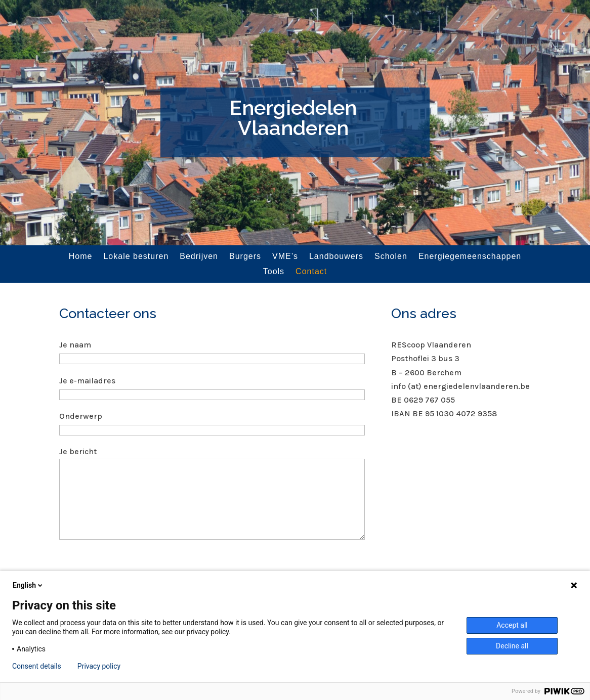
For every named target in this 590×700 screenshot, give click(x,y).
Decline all (512, 646)
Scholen (391, 257)
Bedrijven (199, 257)
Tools (274, 272)
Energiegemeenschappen (470, 257)
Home (81, 257)
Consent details (37, 666)
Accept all (512, 625)
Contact (311, 272)
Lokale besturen (136, 257)
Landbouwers (336, 257)
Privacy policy (99, 666)
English (28, 585)
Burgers (245, 257)
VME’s (285, 257)
